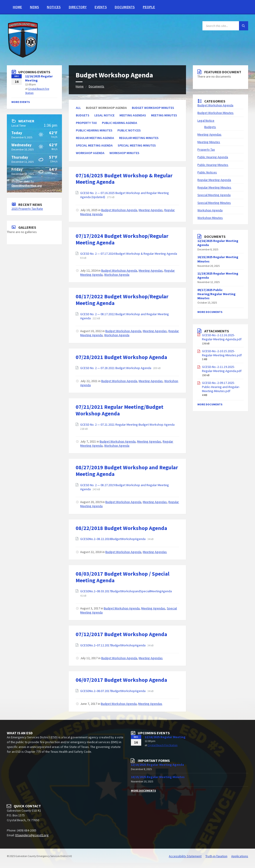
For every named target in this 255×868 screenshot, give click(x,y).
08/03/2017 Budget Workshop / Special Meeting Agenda (122, 577)
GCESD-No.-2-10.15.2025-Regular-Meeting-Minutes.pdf (222, 353)
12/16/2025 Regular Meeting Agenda (157, 765)
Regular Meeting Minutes (139, 138)
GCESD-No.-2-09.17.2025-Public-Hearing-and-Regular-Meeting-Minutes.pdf (221, 387)
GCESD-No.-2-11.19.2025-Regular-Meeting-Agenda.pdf (222, 369)
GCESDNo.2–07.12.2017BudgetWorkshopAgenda (113, 645)
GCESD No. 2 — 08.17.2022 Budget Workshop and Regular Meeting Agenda (125, 316)
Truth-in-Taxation (216, 856)
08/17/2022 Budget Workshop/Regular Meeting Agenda (122, 300)
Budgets (83, 115)
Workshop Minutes (124, 153)
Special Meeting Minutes (137, 145)
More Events (21, 102)
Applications (240, 856)
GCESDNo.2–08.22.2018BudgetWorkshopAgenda (113, 539)
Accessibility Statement (185, 856)
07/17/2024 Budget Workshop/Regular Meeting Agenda (122, 239)
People (149, 7)
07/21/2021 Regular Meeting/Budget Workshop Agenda (120, 410)
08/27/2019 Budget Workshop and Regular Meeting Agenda (127, 471)
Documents (125, 7)
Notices (54, 7)
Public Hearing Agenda (120, 123)
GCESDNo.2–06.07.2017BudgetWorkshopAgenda (113, 691)
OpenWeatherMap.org (27, 186)
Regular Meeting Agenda (95, 138)
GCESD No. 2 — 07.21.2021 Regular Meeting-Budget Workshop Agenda (127, 425)
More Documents (210, 312)
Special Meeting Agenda (94, 145)
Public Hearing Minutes (94, 130)
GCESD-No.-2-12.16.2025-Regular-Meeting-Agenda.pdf (222, 337)
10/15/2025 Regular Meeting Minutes (158, 777)
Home (17, 7)
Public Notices (129, 130)
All (78, 108)
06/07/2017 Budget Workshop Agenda (121, 680)
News (34, 7)
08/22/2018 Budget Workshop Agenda (121, 528)
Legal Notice (104, 115)
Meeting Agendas (133, 115)
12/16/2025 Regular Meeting (165, 737)
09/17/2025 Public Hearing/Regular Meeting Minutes (216, 294)
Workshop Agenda (90, 153)
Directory (78, 7)
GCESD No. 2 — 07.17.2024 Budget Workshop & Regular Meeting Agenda (129, 254)
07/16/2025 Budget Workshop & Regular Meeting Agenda (124, 179)
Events (101, 7)
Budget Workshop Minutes (153, 108)
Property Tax (86, 123)
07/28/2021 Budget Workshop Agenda (121, 357)
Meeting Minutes (164, 115)
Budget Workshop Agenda (119, 210)
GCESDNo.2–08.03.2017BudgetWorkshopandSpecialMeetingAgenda (126, 591)
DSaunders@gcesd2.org (32, 835)
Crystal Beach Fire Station (163, 745)
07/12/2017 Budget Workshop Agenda (121, 634)
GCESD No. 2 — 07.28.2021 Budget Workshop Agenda (116, 368)
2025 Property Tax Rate (27, 209)
